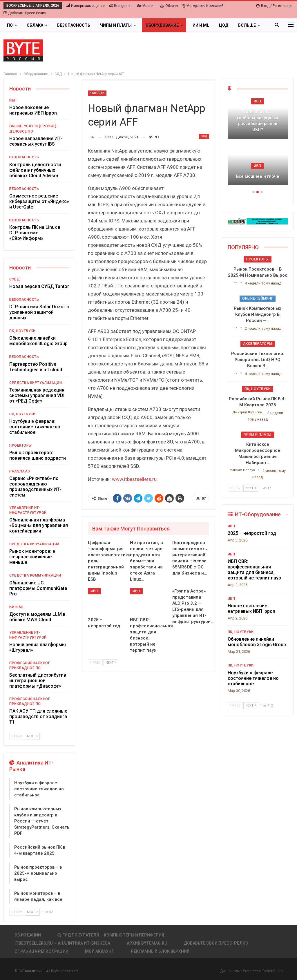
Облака (35, 25)
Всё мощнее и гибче (258, 176)
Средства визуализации (34, 544)
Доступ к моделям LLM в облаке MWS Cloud (37, 617)
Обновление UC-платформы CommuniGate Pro (38, 588)
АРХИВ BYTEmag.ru (147, 943)
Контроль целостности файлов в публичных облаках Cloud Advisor (35, 170)
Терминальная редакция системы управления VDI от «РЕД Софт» (37, 395)
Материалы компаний (203, 6)
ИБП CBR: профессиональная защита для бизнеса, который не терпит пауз (254, 570)
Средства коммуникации (35, 575)
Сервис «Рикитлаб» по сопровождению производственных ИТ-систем (35, 487)
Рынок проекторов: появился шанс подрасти (38, 455)
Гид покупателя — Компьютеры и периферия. (111, 935)
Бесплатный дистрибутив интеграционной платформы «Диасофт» (38, 681)
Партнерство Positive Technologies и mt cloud (36, 367)
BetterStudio (272, 971)
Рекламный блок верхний (160, 951)
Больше (247, 25)
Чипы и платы (116, 25)
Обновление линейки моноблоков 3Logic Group (38, 341)
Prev (95, 663)
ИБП (94, 591)
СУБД (15, 279)
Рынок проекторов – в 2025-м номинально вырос (38, 873)
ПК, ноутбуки (22, 331)
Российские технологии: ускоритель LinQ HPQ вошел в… (258, 360)
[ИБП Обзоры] (258, 221)
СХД (204, 136)
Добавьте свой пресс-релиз (216, 943)
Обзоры (169, 6)
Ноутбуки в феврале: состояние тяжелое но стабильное (35, 427)
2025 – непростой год (252, 533)
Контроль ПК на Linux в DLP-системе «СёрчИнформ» (35, 233)
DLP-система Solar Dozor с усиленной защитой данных (39, 312)
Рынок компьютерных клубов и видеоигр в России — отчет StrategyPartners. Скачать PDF (42, 821)
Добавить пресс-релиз (25, 13)
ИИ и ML (201, 25)
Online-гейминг (258, 298)
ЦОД (224, 25)
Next (111, 663)
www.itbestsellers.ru (134, 479)
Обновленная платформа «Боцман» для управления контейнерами (39, 525)
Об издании (28, 935)
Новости (97, 93)
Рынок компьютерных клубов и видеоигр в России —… (258, 314)
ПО (10, 25)
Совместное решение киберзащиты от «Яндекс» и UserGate (39, 201)
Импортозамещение (86, 6)
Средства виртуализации (36, 383)
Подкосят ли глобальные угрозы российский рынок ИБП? (258, 121)
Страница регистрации (41, 951)
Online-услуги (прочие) (33, 126)
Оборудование (162, 25)
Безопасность (74, 25)
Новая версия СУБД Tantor (39, 286)
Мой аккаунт (100, 951)
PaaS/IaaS (20, 471)
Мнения (146, 6)
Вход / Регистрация (275, 6)
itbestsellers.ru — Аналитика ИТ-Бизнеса (62, 943)
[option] (258, 144)
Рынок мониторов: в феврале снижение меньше (32, 557)
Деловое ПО (21, 131)
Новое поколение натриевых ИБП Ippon (33, 110)
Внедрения (121, 6)
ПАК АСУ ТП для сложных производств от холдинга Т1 (38, 717)
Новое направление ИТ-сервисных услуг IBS (36, 141)
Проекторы (21, 445)
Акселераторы (258, 344)
